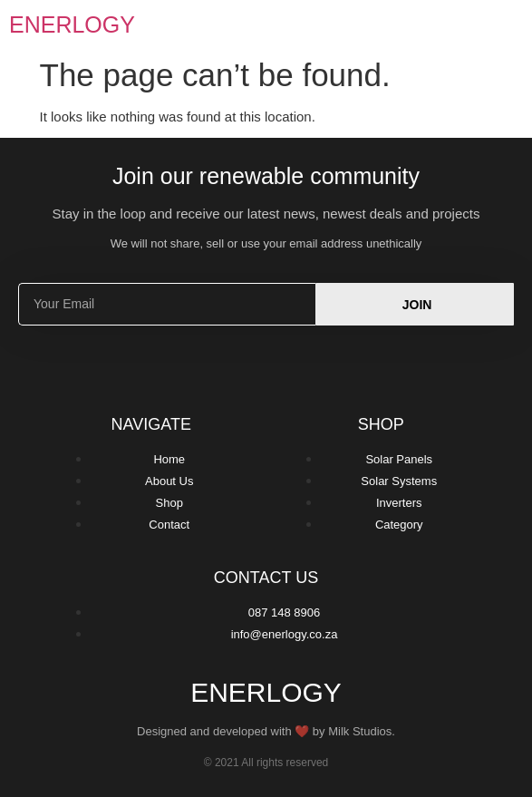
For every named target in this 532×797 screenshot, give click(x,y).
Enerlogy (72, 24)
